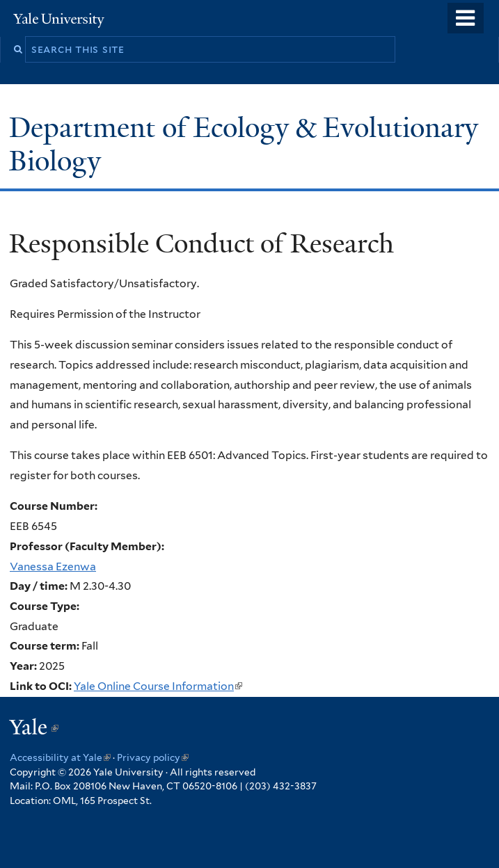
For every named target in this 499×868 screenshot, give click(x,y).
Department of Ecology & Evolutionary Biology (244, 144)
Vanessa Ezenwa (53, 566)
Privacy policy (153, 757)
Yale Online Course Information (158, 686)
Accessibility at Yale (60, 757)
